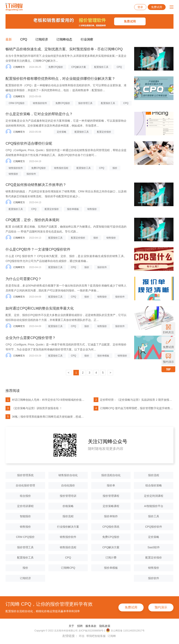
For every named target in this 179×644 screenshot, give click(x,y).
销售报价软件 (40, 103)
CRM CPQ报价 (17, 103)
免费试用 (157, 7)
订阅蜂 (112, 636)
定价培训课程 (25, 506)
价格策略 (68, 506)
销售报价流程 (61, 168)
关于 (71, 626)
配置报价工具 (101, 67)
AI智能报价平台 (154, 506)
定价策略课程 (111, 506)
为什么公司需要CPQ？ (24, 279)
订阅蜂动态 (64, 39)
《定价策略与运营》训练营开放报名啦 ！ (34, 408)
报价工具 (154, 516)
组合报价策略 (154, 485)
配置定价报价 (104, 132)
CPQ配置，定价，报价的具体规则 (32, 220)
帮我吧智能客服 (96, 636)
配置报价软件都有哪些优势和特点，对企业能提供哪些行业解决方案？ (60, 79)
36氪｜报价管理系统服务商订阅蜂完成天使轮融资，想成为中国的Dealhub (45, 417)
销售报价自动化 (68, 475)
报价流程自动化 (111, 475)
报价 (115, 168)
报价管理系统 (25, 475)
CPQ (24, 39)
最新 (9, 39)
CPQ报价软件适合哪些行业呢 (29, 143)
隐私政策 (105, 626)
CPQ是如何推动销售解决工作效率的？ (36, 185)
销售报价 (13, 174)
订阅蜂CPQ (68, 568)
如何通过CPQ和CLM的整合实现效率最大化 (40, 308)
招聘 (80, 626)
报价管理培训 (68, 496)
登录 (140, 7)
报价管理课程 (111, 496)
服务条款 (91, 626)
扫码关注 (168, 329)
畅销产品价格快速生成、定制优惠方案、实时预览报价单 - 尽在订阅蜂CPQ (64, 49)
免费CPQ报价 (56, 67)
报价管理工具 (85, 103)
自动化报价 (68, 485)
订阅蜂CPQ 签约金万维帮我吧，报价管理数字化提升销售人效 (133, 408)
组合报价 (25, 496)
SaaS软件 (154, 547)
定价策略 (62, 132)
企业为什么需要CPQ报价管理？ (31, 338)
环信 (82, 636)
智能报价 (25, 516)
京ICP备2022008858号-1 (92, 631)
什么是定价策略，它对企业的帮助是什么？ (39, 114)
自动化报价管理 (25, 485)
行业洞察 (87, 39)
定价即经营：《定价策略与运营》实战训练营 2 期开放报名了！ (133, 400)
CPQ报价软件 (154, 527)
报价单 (111, 485)
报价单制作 (111, 516)
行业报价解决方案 (68, 527)
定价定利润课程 (154, 496)
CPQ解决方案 (79, 67)
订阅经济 (42, 39)
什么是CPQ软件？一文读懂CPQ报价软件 (38, 249)
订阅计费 (111, 558)
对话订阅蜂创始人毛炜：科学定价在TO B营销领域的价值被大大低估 (45, 400)
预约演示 (161, 607)
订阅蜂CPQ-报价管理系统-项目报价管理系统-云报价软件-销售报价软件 (14, 7)
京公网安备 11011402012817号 (125, 630)
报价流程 (154, 475)
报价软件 (31, 174)
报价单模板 (73, 209)
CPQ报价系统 (111, 527)
